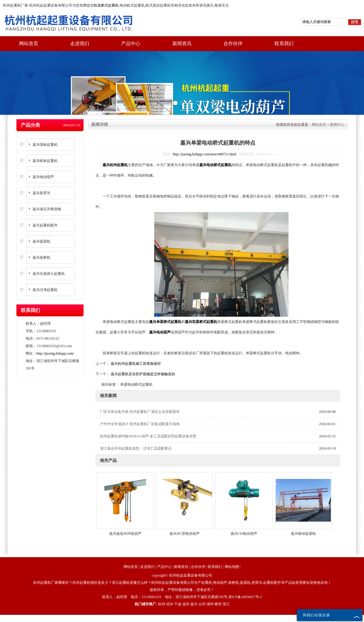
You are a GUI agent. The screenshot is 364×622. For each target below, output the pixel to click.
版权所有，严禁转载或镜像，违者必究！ (182, 590)
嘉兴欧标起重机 (45, 161)
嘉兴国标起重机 (45, 145)
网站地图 (232, 567)
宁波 (178, 604)
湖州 (210, 604)
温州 (186, 604)
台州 (202, 604)
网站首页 (29, 43)
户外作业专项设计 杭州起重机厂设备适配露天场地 (140, 424)
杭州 (162, 604)
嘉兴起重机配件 (45, 225)
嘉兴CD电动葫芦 (244, 534)
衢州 (218, 604)
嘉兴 (194, 604)
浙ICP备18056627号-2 (245, 597)
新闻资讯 (182, 43)
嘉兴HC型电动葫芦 (185, 534)
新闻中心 (337, 125)
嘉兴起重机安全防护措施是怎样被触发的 (142, 374)
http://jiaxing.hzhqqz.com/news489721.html (204, 154)
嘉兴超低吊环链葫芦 (125, 534)
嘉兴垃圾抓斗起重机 (49, 274)
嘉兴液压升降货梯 (47, 209)
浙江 (226, 604)
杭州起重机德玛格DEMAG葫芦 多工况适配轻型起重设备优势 (148, 436)
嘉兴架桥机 (41, 258)
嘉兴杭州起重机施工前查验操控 (135, 364)
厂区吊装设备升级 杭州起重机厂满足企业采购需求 (140, 412)
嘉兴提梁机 (41, 241)
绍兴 (170, 604)
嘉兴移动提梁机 (303, 534)
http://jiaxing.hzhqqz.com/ (55, 353)
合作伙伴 (233, 43)
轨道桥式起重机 (106, 5)
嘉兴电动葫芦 (43, 177)
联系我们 (284, 43)
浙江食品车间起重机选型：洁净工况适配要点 (136, 448)
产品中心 (131, 43)
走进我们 (80, 43)
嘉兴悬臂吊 (41, 193)
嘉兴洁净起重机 (45, 290)
